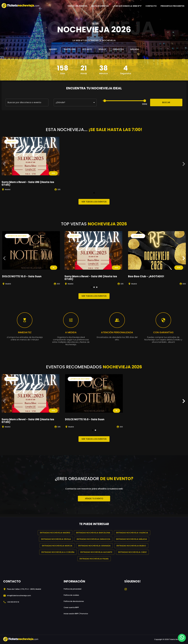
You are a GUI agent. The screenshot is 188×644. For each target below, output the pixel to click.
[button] (75, 102)
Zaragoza (118, 49)
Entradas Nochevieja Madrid (55, 533)
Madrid (53, 49)
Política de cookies (71, 595)
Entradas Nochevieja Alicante (96, 552)
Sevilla (102, 49)
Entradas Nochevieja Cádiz (132, 552)
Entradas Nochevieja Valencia (132, 533)
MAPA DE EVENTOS (100, 6)
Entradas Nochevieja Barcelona (93, 533)
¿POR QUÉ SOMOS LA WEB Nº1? (127, 6)
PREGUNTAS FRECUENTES (172, 6)
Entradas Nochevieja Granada (94, 546)
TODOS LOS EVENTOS (77, 6)
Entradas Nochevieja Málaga (131, 539)
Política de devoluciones (74, 601)
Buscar (166, 102)
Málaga (135, 49)
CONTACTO (151, 6)
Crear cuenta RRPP (71, 607)
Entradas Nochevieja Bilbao (131, 546)
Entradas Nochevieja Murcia (57, 546)
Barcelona (70, 49)
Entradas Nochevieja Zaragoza (93, 539)
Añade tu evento (94, 499)
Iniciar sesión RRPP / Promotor (76, 614)
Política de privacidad (72, 589)
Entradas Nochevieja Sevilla (56, 539)
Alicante (87, 49)
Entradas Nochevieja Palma (94, 559)
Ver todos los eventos (94, 202)
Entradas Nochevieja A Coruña (58, 552)
